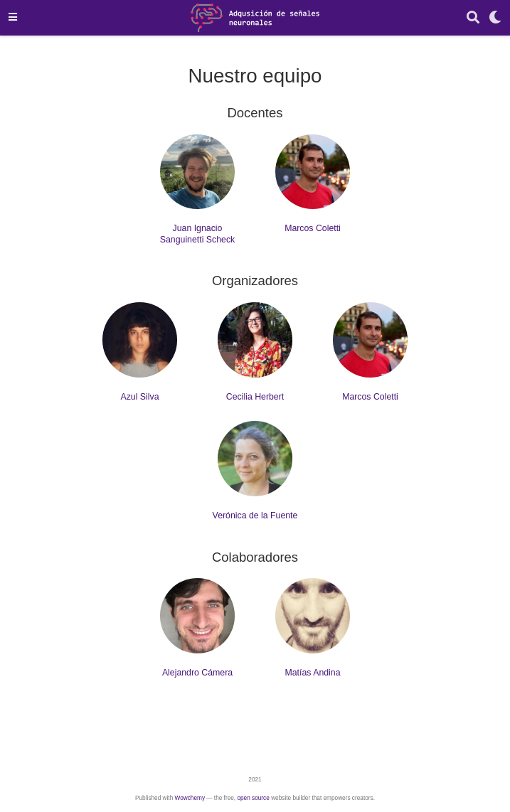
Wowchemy (190, 798)
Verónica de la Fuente (255, 515)
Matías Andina (312, 673)
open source (253, 798)
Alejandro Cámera (197, 673)
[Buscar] (473, 18)
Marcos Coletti (313, 228)
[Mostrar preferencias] (495, 18)
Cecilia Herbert (255, 397)
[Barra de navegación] (13, 18)
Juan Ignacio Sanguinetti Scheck (197, 234)
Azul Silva (139, 397)
